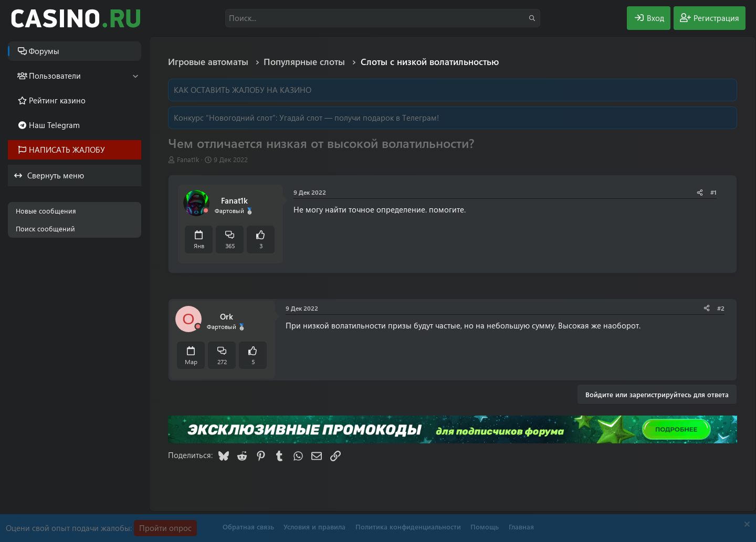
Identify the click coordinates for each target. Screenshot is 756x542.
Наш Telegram (54, 125)
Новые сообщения (46, 211)
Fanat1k (188, 159)
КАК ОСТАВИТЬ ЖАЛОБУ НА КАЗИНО (243, 90)
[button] (135, 76)
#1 (713, 192)
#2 (721, 308)
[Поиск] (383, 18)
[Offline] (206, 211)
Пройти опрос (165, 528)
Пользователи (55, 76)
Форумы (44, 51)
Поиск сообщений (45, 229)
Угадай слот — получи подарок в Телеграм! (359, 118)
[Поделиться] (700, 192)
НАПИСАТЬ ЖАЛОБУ (67, 150)
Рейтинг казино (57, 100)
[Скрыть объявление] (746, 525)
